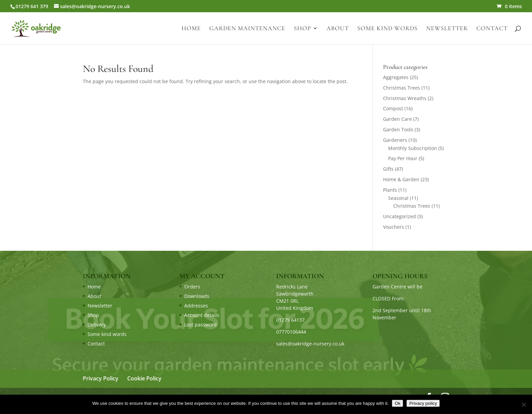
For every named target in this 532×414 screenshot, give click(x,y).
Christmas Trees (402, 88)
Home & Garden (401, 179)
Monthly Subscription (413, 148)
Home (191, 29)
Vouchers (394, 227)
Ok (397, 403)
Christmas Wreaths (405, 98)
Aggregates (396, 77)
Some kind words (387, 29)
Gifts (388, 169)
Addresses (196, 306)
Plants (390, 190)
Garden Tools (398, 129)
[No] (524, 404)
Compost (393, 108)
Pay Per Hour (403, 158)
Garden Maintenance (247, 29)
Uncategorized (400, 216)
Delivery (97, 325)
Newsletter (447, 29)
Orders (192, 287)
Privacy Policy (101, 378)
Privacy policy (423, 403)
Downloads (197, 296)
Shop (302, 29)
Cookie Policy (144, 378)
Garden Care (397, 119)
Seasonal (398, 198)
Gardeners (395, 140)
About (338, 29)
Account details (202, 315)
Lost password (201, 325)
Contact (492, 29)
